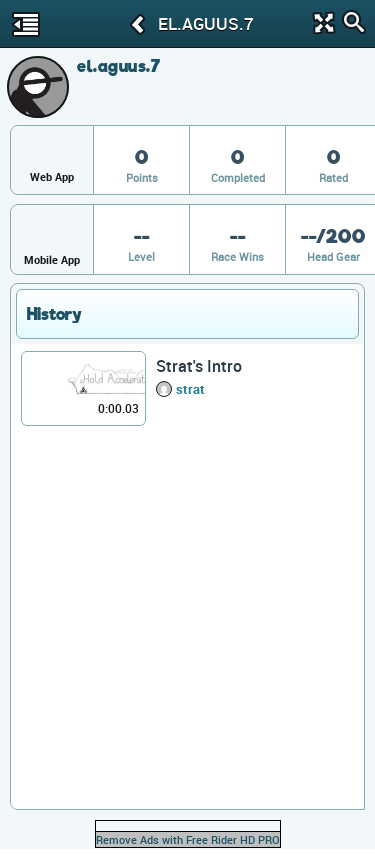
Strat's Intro (199, 366)
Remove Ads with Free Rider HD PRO (188, 839)
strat (190, 389)
